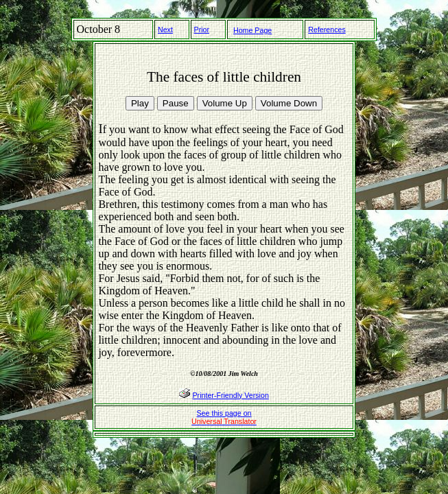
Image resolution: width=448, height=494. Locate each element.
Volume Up (225, 103)
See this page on (224, 417)
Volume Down (289, 103)
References (327, 30)
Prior (202, 30)
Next (165, 30)
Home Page (252, 30)
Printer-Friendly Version (231, 395)
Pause (176, 103)
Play (140, 103)
